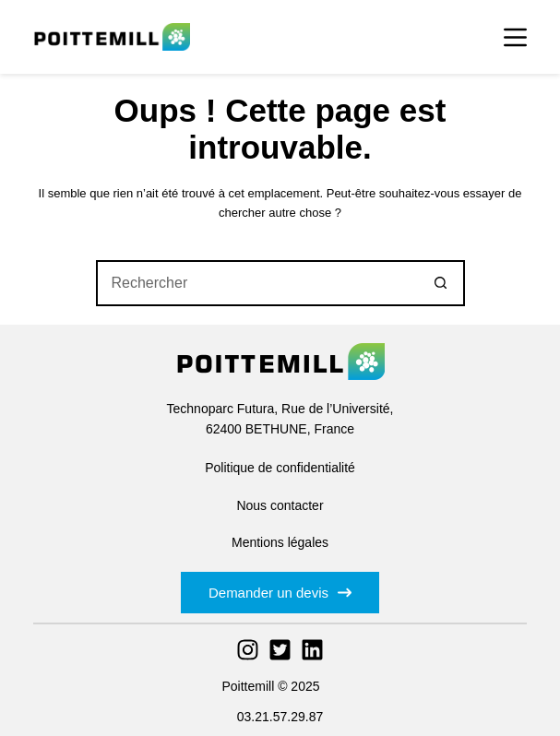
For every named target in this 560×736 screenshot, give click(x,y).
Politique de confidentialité (280, 468)
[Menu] (515, 37)
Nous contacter (280, 505)
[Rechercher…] (257, 283)
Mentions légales (280, 542)
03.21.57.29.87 (280, 717)
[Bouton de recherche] (442, 283)
